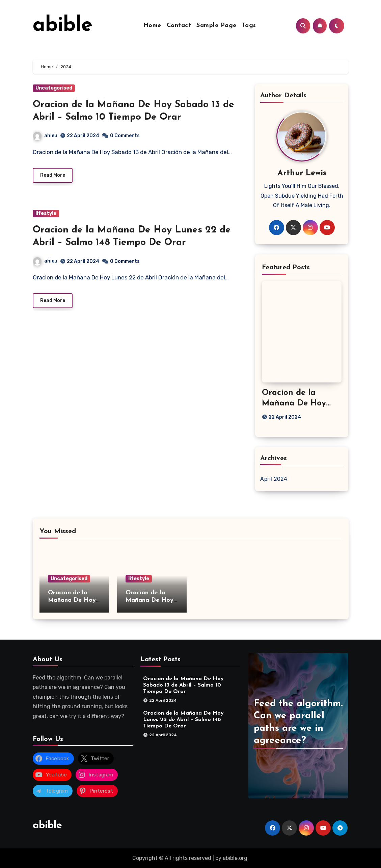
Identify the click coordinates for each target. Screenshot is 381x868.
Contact (179, 26)
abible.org (235, 858)
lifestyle (46, 214)
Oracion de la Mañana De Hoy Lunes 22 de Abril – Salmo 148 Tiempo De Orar (183, 720)
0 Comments (125, 136)
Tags (249, 26)
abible (63, 26)
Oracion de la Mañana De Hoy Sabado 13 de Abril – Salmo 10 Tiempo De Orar (183, 685)
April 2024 (274, 479)
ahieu (45, 136)
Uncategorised (54, 88)
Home (152, 26)
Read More (53, 176)
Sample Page (216, 26)
